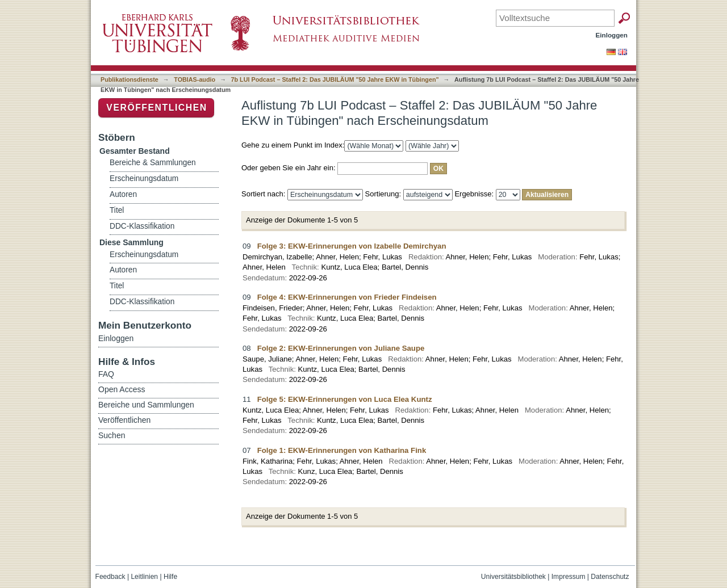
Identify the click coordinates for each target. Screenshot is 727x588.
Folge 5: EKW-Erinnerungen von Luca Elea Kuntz (345, 399)
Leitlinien (144, 577)
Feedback (110, 577)
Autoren (123, 194)
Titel (117, 210)
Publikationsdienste (129, 79)
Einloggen (612, 35)
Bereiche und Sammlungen (146, 405)
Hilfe (170, 577)
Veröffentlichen (156, 108)
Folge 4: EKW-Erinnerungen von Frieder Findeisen (347, 297)
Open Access (122, 389)
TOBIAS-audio (195, 79)
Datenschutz (610, 577)
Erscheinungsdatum (144, 178)
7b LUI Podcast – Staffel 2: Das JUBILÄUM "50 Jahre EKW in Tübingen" (335, 79)
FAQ (106, 374)
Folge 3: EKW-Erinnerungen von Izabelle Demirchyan (352, 246)
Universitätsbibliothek (513, 577)
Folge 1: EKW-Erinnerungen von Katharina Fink (342, 450)
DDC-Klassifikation (142, 226)
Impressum (569, 577)
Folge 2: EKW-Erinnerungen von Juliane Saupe (341, 348)
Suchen (112, 435)
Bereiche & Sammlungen (153, 163)
